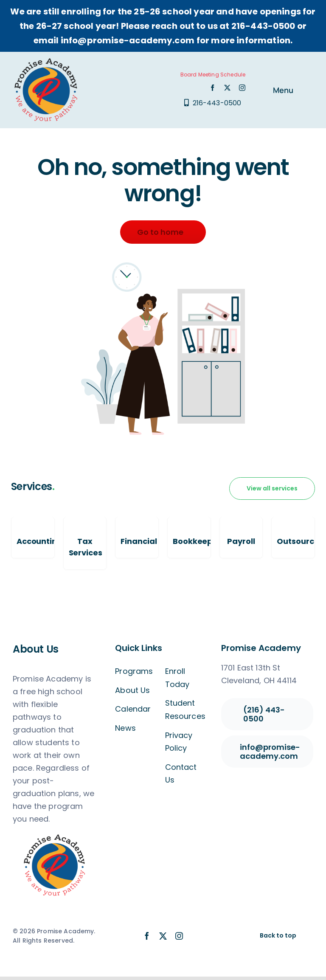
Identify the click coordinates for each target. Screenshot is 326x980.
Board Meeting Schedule (213, 75)
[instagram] (242, 88)
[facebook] (212, 88)
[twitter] (227, 88)
